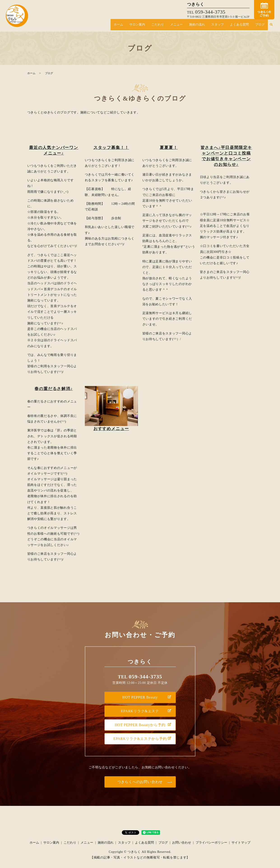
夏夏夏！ (169, 148)
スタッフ (223, 26)
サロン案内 (153, 26)
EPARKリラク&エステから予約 (140, 739)
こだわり (171, 26)
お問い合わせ (182, 843)
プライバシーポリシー (211, 843)
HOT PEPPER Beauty (140, 697)
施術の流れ (205, 26)
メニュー (187, 26)
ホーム (137, 26)
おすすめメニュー (111, 429)
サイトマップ (241, 843)
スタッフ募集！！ (111, 148)
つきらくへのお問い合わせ (140, 782)
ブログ (261, 26)
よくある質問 (243, 26)
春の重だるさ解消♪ (54, 389)
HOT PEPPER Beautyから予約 (140, 725)
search (271, 26)
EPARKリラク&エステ (140, 711)
